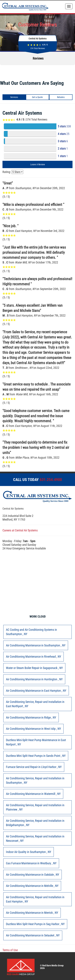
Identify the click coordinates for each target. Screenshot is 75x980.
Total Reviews (38, 48)
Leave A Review (38, 164)
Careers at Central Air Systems (20, 530)
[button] (3, 68)
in (31, 632)
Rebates (61, 97)
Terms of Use (10, 950)
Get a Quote (37, 97)
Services (14, 97)
